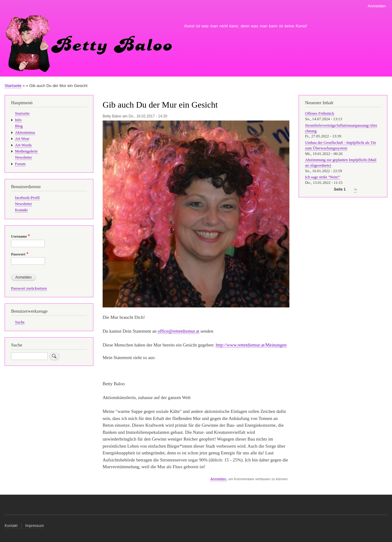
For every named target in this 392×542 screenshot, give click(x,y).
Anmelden (377, 6)
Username (19, 236)
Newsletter (24, 157)
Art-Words (23, 145)
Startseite (13, 86)
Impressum (35, 526)
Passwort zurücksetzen (29, 288)
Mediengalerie (26, 151)
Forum (20, 164)
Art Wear (22, 139)
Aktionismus (25, 133)
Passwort (18, 254)
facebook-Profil (27, 198)
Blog (19, 126)
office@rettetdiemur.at (178, 331)
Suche (20, 322)
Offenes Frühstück (320, 113)
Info (18, 120)
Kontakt (21, 210)
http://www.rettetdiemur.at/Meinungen (251, 345)
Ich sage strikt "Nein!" (323, 177)
